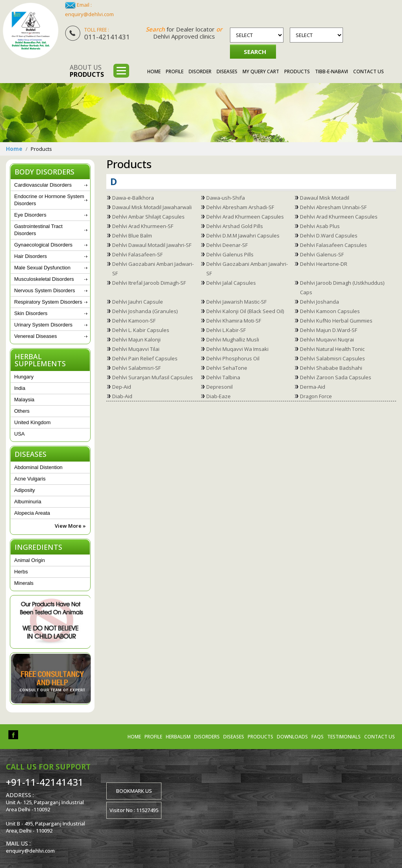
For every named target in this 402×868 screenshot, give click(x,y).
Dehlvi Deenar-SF (227, 245)
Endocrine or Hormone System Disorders (49, 200)
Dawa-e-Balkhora (133, 198)
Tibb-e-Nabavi (332, 71)
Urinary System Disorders (43, 325)
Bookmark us (134, 791)
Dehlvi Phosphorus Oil (233, 358)
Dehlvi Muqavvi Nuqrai (327, 339)
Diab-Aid (122, 396)
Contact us (380, 737)
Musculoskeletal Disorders (44, 279)
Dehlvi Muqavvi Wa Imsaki (237, 349)
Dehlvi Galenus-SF (322, 254)
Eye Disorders (30, 215)
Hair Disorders (31, 256)
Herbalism (178, 737)
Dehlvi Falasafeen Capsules (333, 245)
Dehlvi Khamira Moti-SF (234, 321)
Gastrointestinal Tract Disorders (38, 230)
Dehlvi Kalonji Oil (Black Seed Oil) (245, 311)
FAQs (318, 737)
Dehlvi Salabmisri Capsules (333, 358)
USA (19, 434)
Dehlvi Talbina (223, 377)
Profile (175, 71)
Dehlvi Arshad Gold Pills (235, 226)
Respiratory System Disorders (48, 302)
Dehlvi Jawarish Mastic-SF (236, 302)
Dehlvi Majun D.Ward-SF (329, 330)
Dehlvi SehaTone (227, 368)
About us (87, 71)
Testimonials (344, 737)
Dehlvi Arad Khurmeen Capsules (245, 217)
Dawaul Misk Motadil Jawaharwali (152, 207)
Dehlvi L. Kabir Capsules (141, 330)
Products (297, 71)
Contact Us (369, 71)
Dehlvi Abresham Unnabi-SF (333, 207)
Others (22, 411)
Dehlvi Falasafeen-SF (137, 254)
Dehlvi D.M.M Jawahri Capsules (243, 236)
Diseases (227, 71)
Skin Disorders (31, 313)
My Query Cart (261, 71)
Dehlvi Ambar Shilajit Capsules (148, 217)
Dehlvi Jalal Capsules (231, 283)
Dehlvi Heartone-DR (324, 264)
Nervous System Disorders (45, 290)
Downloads (292, 737)
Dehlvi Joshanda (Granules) (145, 311)
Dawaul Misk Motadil (325, 198)
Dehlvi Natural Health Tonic (332, 349)
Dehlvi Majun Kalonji (136, 339)
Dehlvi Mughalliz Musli (233, 339)
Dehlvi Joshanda (320, 302)
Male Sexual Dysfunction (42, 268)
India (20, 388)
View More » (70, 526)
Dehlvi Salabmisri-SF (136, 368)
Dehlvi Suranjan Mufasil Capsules (153, 377)
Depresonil (220, 387)
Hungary (24, 377)
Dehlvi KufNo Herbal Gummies (336, 321)
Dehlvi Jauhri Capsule (138, 302)
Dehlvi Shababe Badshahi (331, 368)
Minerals (24, 583)
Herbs (21, 572)
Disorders (207, 737)
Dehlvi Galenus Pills (230, 254)
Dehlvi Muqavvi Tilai (136, 349)
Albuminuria (28, 502)
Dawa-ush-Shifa (226, 198)
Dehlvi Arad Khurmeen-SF (143, 226)
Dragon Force (316, 396)
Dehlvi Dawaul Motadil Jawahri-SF (152, 245)
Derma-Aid (313, 387)
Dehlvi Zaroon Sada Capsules (336, 377)
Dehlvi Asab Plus (320, 226)
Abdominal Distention (38, 467)
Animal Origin (30, 560)
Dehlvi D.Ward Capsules (329, 236)
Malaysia (24, 400)
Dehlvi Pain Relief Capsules (145, 358)
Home (154, 71)
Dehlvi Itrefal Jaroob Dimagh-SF (149, 283)
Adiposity (25, 490)
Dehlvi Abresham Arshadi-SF (240, 207)
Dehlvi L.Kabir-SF (226, 330)
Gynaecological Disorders (43, 245)
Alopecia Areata (32, 513)
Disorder (200, 71)
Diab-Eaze (219, 396)
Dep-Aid (122, 387)
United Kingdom (32, 422)
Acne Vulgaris (30, 479)
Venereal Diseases (35, 336)
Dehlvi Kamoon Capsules (330, 311)
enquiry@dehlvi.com (89, 14)
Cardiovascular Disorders (43, 185)
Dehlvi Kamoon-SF (134, 321)
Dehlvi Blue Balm (132, 236)
